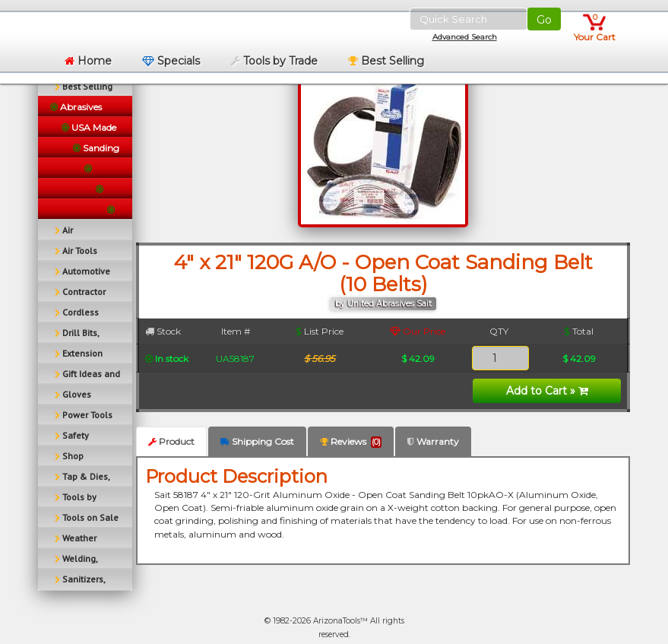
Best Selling (386, 61)
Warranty (433, 441)
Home (88, 61)
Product (171, 441)
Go (544, 20)
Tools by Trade (274, 61)
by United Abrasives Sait (383, 304)
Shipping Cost (257, 441)
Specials (171, 61)
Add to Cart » (547, 391)
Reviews (351, 442)
